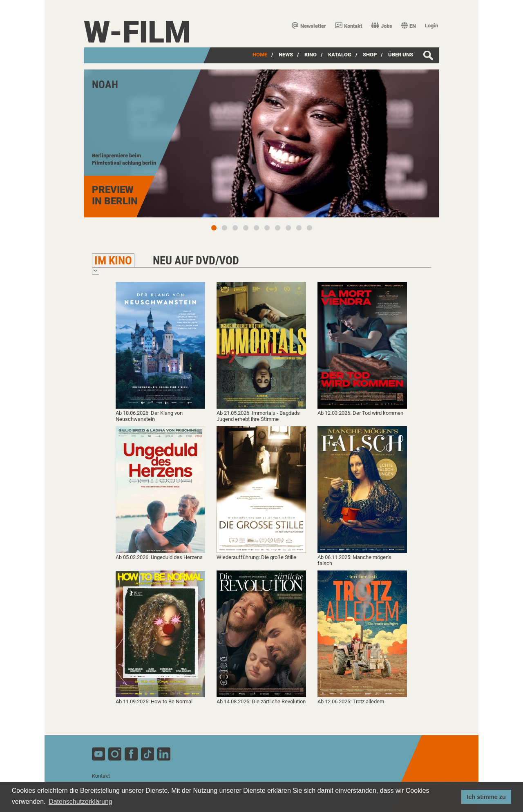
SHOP (370, 55)
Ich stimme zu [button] (486, 797)
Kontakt (349, 26)
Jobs (382, 26)
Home (260, 55)
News (286, 55)
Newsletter (309, 26)
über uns (401, 55)
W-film (137, 32)
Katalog (340, 55)
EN (409, 26)
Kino (311, 55)
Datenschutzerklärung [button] (80, 802)
